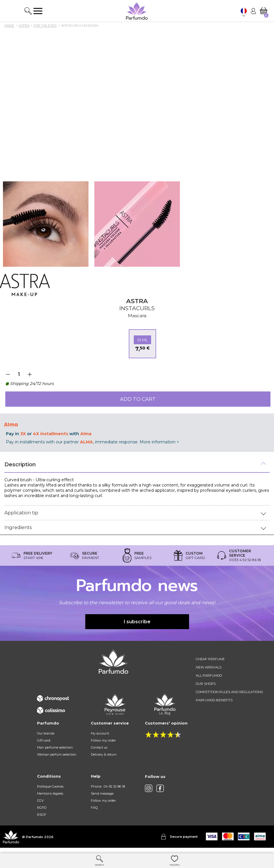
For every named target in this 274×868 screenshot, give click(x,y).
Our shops (206, 684)
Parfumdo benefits (214, 700)
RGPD (42, 808)
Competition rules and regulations (229, 692)
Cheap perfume (210, 659)
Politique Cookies (50, 786)
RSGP (42, 815)
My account (100, 733)
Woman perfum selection (57, 754)
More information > (159, 442)
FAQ (94, 808)
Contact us (99, 747)
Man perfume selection (55, 747)
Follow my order (103, 740)
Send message (102, 793)
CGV (40, 801)
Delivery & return (104, 754)
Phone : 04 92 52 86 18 (108, 786)
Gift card (44, 740)
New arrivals (209, 667)
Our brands (46, 733)
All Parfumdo (209, 676)
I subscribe (137, 622)
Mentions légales (50, 793)
